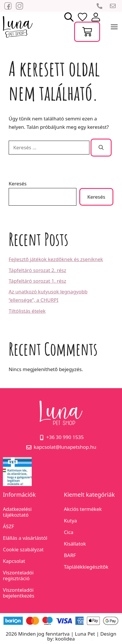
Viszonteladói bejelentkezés (19, 593)
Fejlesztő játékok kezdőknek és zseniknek (56, 259)
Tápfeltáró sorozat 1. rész (37, 281)
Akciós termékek (83, 509)
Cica (69, 532)
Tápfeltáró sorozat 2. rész (37, 270)
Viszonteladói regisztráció (18, 575)
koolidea (65, 639)
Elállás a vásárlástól (25, 538)
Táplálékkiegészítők (86, 567)
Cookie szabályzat (23, 549)
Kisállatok (75, 544)
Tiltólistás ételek (27, 311)
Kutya (71, 521)
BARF (70, 555)
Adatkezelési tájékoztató (17, 512)
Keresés (18, 184)
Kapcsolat (14, 561)
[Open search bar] (69, 17)
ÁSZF (9, 526)
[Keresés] (101, 148)
